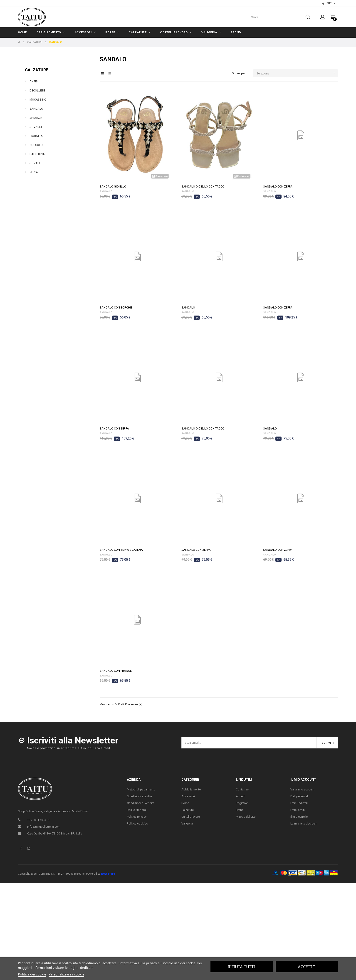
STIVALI (35, 163)
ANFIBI (34, 81)
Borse (185, 803)
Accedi (241, 796)
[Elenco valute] (329, 3)
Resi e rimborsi (137, 810)
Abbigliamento (191, 789)
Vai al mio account (302, 789)
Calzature (188, 810)
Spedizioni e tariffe (139, 796)
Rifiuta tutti (241, 967)
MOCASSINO (38, 100)
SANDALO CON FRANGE (116, 671)
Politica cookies (137, 823)
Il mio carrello (299, 817)
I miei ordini (298, 810)
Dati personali (299, 796)
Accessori (188, 796)
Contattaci (243, 789)
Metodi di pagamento (141, 789)
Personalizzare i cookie (66, 974)
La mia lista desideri (303, 823)
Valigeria (187, 823)
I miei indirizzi (299, 803)
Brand (240, 810)
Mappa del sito (246, 817)
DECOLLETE (37, 90)
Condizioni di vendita (141, 803)
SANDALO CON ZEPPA (278, 186)
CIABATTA (36, 136)
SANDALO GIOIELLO (113, 186)
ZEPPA (34, 172)
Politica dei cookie (32, 974)
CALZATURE (37, 70)
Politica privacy (137, 817)
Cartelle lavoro (191, 817)
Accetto (307, 967)
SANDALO (36, 109)
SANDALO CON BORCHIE (116, 307)
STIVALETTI (37, 127)
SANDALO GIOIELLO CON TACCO (203, 186)
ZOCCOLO (36, 145)
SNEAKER (36, 118)
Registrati (242, 803)
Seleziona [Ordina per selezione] (297, 73)
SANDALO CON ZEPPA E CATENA (121, 550)
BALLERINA (37, 154)
